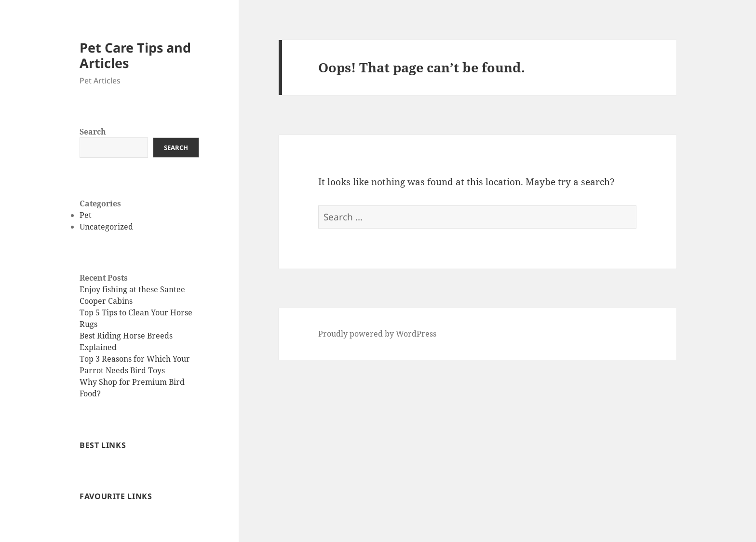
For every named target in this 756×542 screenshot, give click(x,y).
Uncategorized (106, 227)
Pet (86, 215)
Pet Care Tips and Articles (135, 55)
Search (93, 132)
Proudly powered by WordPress (377, 334)
